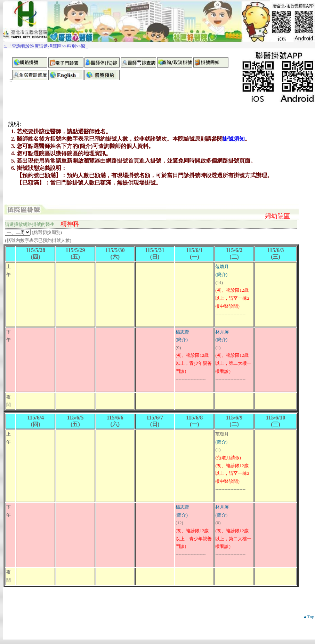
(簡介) (221, 274)
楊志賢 (182, 332)
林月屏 (222, 332)
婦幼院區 (277, 216)
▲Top (309, 617)
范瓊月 (222, 266)
